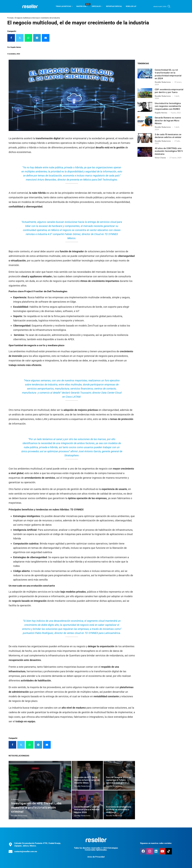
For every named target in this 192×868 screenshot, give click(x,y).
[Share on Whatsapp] (28, 38)
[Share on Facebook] (11, 38)
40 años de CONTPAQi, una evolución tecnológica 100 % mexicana (169, 151)
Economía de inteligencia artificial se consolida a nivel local (119, 810)
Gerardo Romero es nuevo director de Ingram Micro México (168, 121)
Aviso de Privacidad (96, 857)
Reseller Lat (131, 6)
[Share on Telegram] (37, 38)
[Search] (169, 6)
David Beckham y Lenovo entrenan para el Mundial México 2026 (87, 810)
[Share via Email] (46, 38)
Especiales (96, 6)
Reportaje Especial (114, 6)
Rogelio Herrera (161, 113)
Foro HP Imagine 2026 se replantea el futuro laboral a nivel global (118, 780)
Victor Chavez (160, 158)
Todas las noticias (63, 6)
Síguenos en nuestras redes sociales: (156, 843)
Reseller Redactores (163, 82)
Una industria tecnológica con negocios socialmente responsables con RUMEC (168, 106)
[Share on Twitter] (20, 38)
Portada (10, 18)
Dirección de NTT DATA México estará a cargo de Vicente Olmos (87, 780)
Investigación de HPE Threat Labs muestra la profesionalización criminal (36, 807)
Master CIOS (82, 6)
